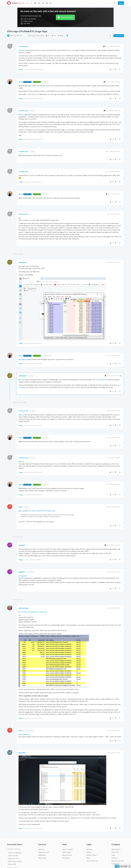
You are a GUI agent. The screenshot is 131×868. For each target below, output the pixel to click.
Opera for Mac (13, 856)
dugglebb (22, 545)
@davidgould (47, 356)
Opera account (43, 852)
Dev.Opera (66, 858)
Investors (115, 858)
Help (64, 844)
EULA (88, 858)
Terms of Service (92, 861)
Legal (89, 844)
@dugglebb (30, 572)
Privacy (89, 852)
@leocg (21, 50)
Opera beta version (15, 861)
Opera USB (12, 864)
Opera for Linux (14, 858)
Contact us (115, 864)
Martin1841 (22, 753)
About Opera (116, 849)
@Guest (46, 82)
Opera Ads (42, 858)
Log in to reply (119, 36)
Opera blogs (67, 852)
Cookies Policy (91, 855)
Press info (115, 852)
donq (20, 507)
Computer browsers (14, 849)
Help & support (68, 849)
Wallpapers (42, 855)
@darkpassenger (29, 731)
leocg (20, 82)
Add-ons (41, 849)
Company (116, 844)
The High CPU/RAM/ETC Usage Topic (42, 511)
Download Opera (67, 17)
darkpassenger (24, 608)
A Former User (23, 46)
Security (89, 849)
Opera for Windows (16, 36)
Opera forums (67, 855)
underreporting (102, 380)
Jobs (113, 855)
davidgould (22, 262)
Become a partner (118, 861)
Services (42, 844)
